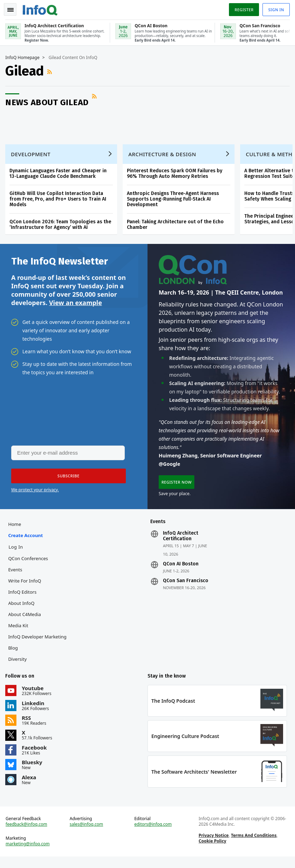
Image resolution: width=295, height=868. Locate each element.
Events (17, 576)
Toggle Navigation (14, 8)
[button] (66, 481)
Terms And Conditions (253, 845)
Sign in (275, 8)
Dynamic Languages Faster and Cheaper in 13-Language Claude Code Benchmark (60, 176)
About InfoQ (23, 610)
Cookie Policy (212, 851)
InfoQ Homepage (24, 56)
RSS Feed (52, 71)
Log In (17, 554)
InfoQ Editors (24, 599)
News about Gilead (49, 101)
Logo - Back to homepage (42, 8)
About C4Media (26, 621)
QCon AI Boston (181, 571)
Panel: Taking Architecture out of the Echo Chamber (177, 227)
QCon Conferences (30, 565)
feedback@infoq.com (28, 834)
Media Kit (20, 632)
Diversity (19, 666)
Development (32, 156)
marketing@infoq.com (29, 854)
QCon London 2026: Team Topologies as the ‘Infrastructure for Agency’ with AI (62, 227)
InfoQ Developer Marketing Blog (39, 649)
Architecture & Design (164, 156)
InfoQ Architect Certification (181, 543)
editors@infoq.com (153, 834)
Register (242, 8)
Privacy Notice (213, 845)
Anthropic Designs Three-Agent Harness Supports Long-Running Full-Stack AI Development (175, 201)
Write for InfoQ (26, 587)
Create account (27, 542)
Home (16, 531)
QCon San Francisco (186, 587)
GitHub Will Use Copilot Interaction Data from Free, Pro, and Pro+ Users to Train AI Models (60, 201)
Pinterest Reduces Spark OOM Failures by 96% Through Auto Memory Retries (176, 176)
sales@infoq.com (87, 834)
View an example (75, 306)
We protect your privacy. (35, 495)
